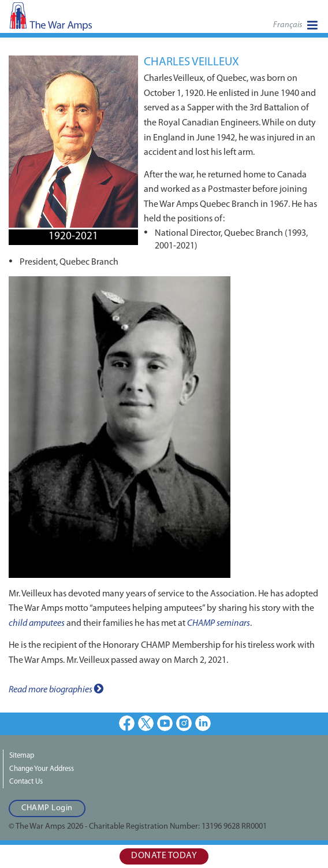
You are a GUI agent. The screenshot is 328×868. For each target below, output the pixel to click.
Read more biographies (56, 689)
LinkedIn (203, 723)
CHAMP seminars (219, 624)
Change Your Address (42, 769)
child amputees (37, 624)
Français (288, 25)
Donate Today (164, 856)
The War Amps (69, 20)
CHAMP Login (47, 808)
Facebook (127, 723)
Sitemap (22, 756)
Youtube (165, 723)
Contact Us (26, 782)
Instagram (184, 723)
